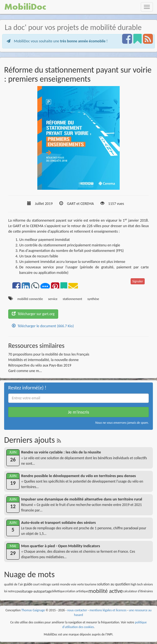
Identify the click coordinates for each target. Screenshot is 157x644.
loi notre (9, 591)
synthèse (93, 299)
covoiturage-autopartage (33, 591)
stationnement (72, 299)
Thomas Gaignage (33, 610)
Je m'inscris (78, 412)
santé (55, 584)
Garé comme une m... (25, 371)
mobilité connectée (30, 299)
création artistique (76, 591)
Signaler (138, 281)
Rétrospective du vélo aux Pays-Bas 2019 (40, 365)
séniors (148, 584)
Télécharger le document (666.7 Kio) (43, 326)
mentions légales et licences (108, 610)
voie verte (77, 584)
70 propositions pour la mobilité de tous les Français (49, 354)
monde (65, 584)
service (53, 299)
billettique (58, 591)
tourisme (90, 584)
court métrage (42, 584)
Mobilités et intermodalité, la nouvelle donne (44, 360)
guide (28, 584)
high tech (137, 584)
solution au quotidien (114, 584)
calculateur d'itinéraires (138, 591)
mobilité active (106, 591)
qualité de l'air (14, 584)
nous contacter (77, 610)
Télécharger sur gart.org (33, 314)
